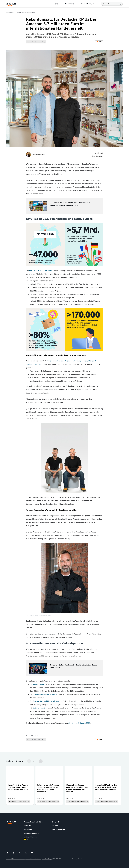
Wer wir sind (69, 4)
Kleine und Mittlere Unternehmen (36, 42)
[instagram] (15, 853)
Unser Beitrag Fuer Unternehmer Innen (26, 13)
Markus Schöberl (40, 155)
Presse (27, 826)
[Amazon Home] (11, 4)
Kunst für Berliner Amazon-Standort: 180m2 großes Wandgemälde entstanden (19, 787)
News (56, 4)
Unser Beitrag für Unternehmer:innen (19, 802)
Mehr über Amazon (58, 829)
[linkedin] (27, 853)
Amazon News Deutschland (34, 822)
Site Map (55, 826)
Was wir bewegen (88, 4)
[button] (59, 4)
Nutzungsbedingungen (19, 859)
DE (26, 839)
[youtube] (33, 853)
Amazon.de (29, 829)
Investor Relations (32, 833)
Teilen (99, 42)
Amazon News (10, 13)
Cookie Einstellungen (47, 859)
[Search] (111, 4)
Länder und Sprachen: (30, 837)
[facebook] (9, 853)
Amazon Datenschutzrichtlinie (33, 859)
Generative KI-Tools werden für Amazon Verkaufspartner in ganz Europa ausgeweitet (106, 787)
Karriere (56, 822)
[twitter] (21, 853)
